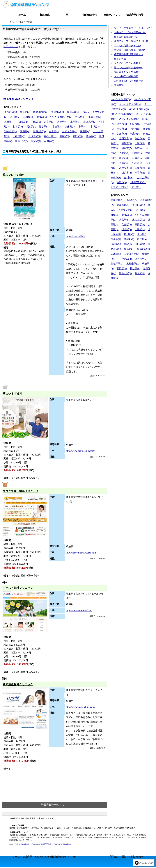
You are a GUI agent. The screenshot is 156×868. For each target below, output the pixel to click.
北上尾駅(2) (90, 122)
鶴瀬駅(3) (85, 131)
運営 (124, 857)
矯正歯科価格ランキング (63, 857)
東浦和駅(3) (58, 112)
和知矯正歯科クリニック (18, 684)
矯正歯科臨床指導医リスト (129, 54)
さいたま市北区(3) (121, 99)
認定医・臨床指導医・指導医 (130, 50)
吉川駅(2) (15, 117)
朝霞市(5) (137, 153)
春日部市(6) (125, 138)
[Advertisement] (131, 302)
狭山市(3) (140, 138)
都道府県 (45, 15)
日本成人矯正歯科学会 (62, 844)
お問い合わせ (136, 857)
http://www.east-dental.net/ (79, 610)
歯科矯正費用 (90, 15)
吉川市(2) (129, 178)
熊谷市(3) (122, 124)
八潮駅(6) (49, 141)
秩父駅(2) (36, 141)
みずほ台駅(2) (70, 131)
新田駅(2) (78, 136)
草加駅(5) (65, 136)
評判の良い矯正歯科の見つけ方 (131, 41)
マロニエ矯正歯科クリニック (21, 491)
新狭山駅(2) (21, 141)
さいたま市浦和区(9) (122, 114)
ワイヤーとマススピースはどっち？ (133, 28)
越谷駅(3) (91, 136)
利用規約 (114, 857)
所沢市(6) (135, 129)
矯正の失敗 (120, 59)
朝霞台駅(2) (39, 131)
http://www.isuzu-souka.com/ (80, 451)
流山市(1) (136, 187)
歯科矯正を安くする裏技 (127, 72)
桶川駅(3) (129, 234)
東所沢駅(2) (11, 112)
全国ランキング (112, 15)
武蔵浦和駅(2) (41, 112)
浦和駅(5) (42, 117)
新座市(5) (137, 158)
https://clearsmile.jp (76, 236)
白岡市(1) (122, 182)
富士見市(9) (125, 168)
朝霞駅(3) (25, 131)
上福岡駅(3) (19, 136)
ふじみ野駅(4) (124, 259)
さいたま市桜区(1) (139, 109)
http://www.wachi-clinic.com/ (81, 707)
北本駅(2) (18, 127)
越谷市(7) (127, 148)
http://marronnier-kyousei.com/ (81, 553)
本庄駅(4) (57, 127)
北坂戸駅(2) (35, 136)
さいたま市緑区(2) (129, 119)
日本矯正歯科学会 (22, 844)
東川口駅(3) (73, 112)
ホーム (22, 15)
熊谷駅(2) (44, 127)
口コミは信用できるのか (127, 46)
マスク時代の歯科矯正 (126, 76)
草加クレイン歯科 (14, 175)
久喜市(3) (124, 163)
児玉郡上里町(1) (120, 187)
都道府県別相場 (135, 15)
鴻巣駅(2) (31, 127)
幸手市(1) (140, 173)
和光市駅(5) (11, 131)
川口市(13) (136, 124)
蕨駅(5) (82, 127)
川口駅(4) (95, 127)
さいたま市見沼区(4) (130, 104)
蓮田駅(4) (9, 122)
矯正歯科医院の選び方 (126, 37)
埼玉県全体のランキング (19, 99)
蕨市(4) (139, 148)
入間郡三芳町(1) (139, 182)
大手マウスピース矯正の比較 (130, 32)
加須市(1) (122, 134)
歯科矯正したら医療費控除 (129, 81)
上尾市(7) (140, 143)
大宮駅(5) (80, 117)
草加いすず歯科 (12, 394)
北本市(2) (137, 163)
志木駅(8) (54, 131)
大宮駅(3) (49, 122)
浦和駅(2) (70, 127)
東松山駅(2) (50, 136)
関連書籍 (119, 85)
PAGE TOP (144, 863)
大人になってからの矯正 (127, 63)
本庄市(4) (135, 134)
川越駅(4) (62, 122)
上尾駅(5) (75, 122)
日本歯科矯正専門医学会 (41, 844)
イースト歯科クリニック (18, 588)
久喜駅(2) (23, 122)
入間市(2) (124, 153)
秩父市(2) (122, 129)
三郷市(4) (140, 168)
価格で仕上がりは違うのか (129, 68)
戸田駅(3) (36, 122)
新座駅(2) (25, 112)
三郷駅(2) (28, 117)
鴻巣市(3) (127, 143)
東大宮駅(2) (95, 117)
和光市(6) (124, 158)
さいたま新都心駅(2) (61, 117)
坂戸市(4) (127, 173)
